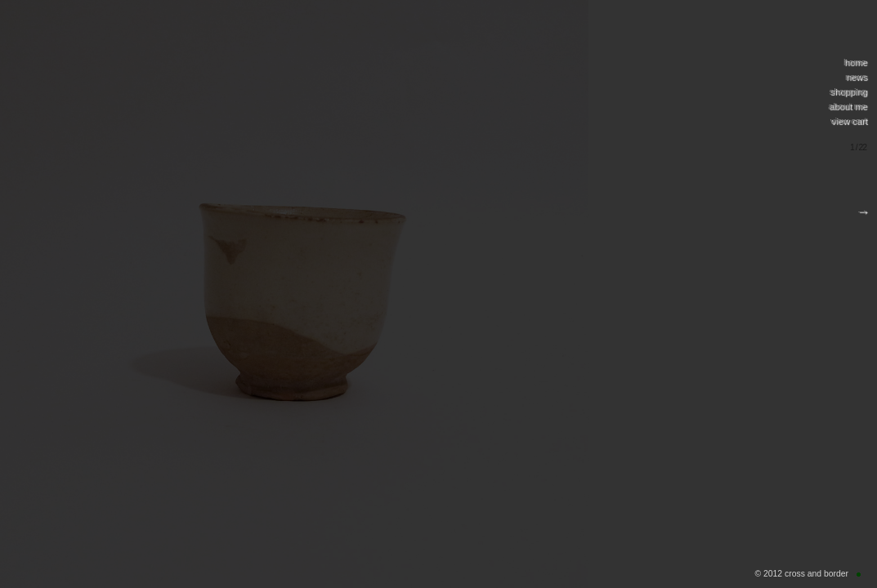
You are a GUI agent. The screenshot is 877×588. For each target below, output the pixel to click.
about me (847, 106)
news (856, 77)
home (855, 62)
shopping (848, 91)
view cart (848, 121)
